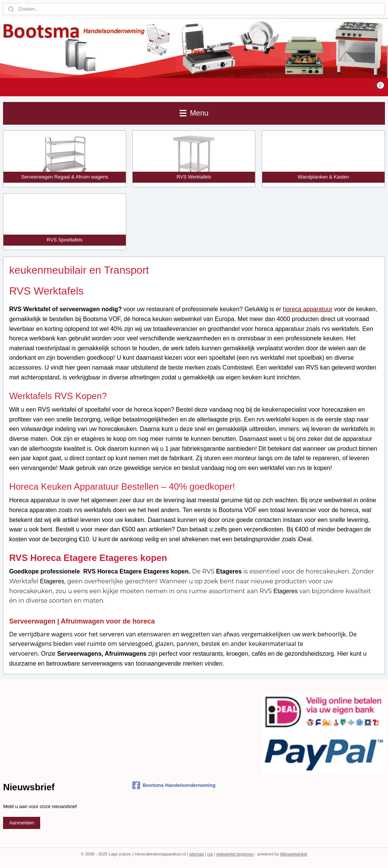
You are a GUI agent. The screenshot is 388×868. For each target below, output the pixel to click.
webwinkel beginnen (235, 854)
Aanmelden (22, 823)
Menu (194, 113)
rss (210, 854)
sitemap (197, 854)
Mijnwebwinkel (293, 854)
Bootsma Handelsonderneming (174, 785)
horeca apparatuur (308, 309)
